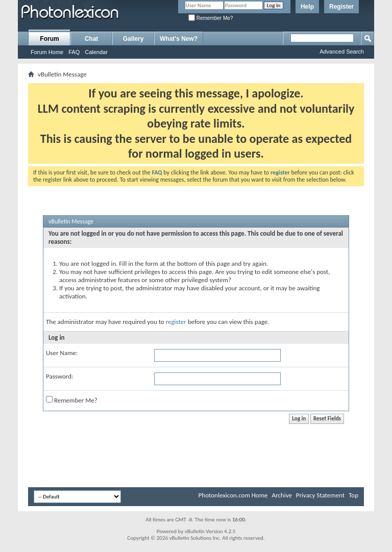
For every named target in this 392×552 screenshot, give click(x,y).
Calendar (96, 52)
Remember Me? (211, 18)
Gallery (133, 39)
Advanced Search (342, 52)
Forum (49, 39)
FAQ (74, 52)
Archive (281, 495)
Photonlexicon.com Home (233, 495)
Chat (92, 39)
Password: (59, 376)
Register (341, 7)
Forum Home (47, 52)
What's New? (179, 39)
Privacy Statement (320, 495)
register (176, 322)
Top (353, 495)
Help (307, 7)
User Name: (62, 353)
